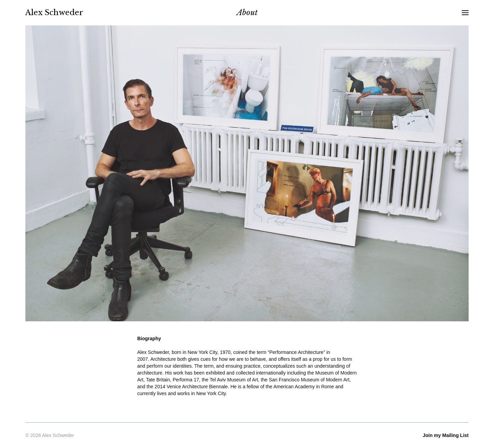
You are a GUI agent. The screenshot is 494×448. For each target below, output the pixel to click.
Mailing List (445, 435)
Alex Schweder (54, 13)
